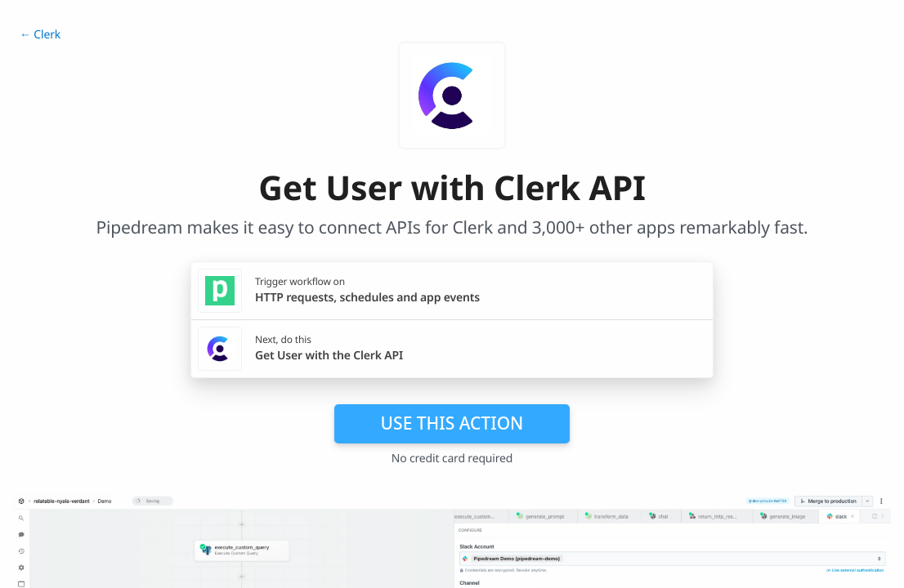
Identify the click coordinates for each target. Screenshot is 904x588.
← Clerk (40, 35)
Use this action (452, 423)
